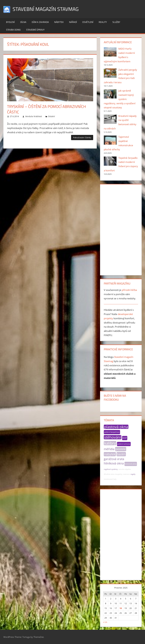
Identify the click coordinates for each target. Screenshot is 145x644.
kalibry (110, 443)
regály (133, 474)
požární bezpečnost (112, 432)
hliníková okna (114, 463)
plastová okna (116, 427)
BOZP (125, 438)
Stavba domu (13, 30)
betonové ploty (131, 464)
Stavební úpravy (35, 30)
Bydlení (10, 22)
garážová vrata (114, 459)
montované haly (110, 479)
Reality (103, 22)
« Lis (105, 622)
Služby (116, 22)
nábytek (110, 454)
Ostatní (51, 116)
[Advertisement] (121, 229)
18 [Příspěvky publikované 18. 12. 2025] (121, 608)
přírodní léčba (129, 290)
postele (121, 449)
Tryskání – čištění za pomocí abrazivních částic (47, 109)
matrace (126, 474)
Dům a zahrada (40, 22)
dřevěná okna (109, 474)
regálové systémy (111, 469)
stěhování (113, 437)
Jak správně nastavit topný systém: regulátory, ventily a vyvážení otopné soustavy (120, 99)
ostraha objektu (125, 469)
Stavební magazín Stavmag (46, 9)
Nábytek (59, 22)
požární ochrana (124, 444)
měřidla (109, 449)
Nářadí (73, 22)
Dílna (23, 22)
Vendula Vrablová (33, 116)
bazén (121, 454)
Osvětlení (88, 22)
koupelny (119, 474)
